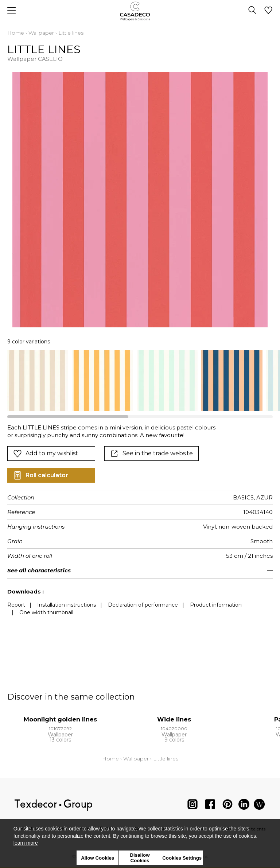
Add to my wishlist (46, 454)
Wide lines (174, 719)
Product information (216, 605)
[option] (38, 380)
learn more (26, 843)
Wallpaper (41, 33)
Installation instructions (67, 605)
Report (16, 605)
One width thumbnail (46, 612)
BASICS (243, 497)
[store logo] (140, 11)
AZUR (265, 497)
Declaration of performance (143, 605)
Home (16, 33)
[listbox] (140, 380)
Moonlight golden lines (60, 719)
